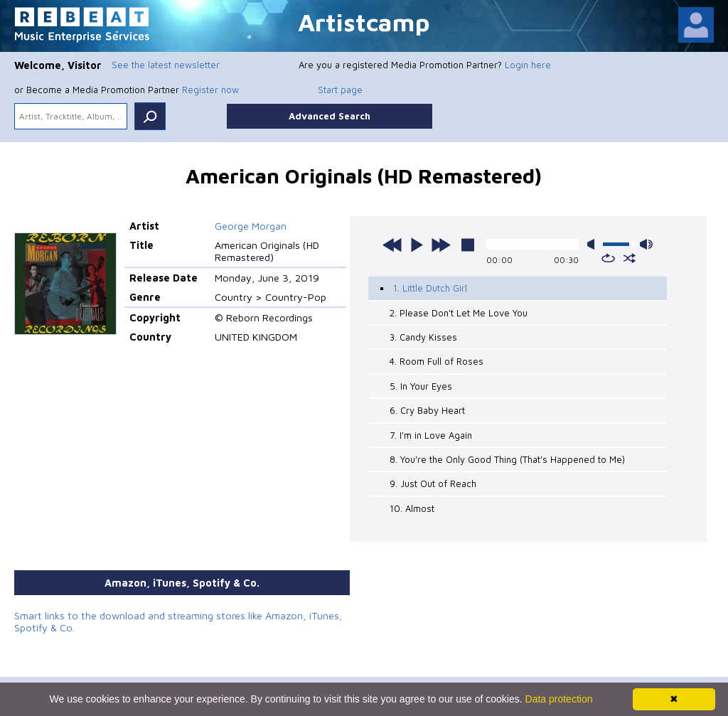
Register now (210, 90)
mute (594, 244)
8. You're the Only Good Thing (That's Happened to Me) (507, 459)
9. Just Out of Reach (433, 483)
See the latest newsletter (166, 65)
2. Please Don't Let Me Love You (459, 313)
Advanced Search (330, 116)
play (417, 245)
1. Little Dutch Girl (430, 288)
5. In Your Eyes (421, 386)
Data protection (559, 699)
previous (392, 245)
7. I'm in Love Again (431, 435)
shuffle (630, 258)
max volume (646, 244)
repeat (608, 258)
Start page (340, 90)
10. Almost (412, 508)
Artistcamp (364, 22)
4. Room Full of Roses (437, 361)
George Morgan (251, 226)
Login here (528, 65)
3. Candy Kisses (423, 337)
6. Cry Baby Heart (427, 410)
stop (468, 245)
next (441, 245)
